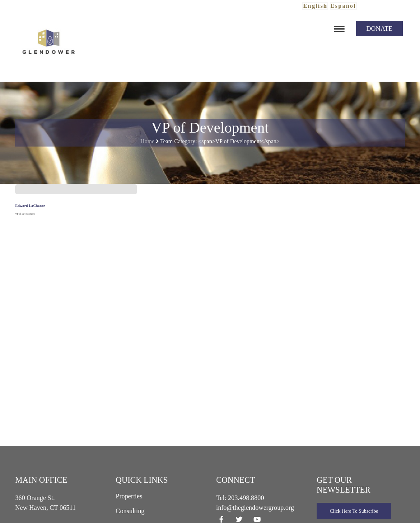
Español (343, 6)
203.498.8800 (246, 498)
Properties (129, 496)
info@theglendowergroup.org (255, 508)
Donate (379, 29)
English (315, 6)
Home (147, 141)
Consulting (130, 511)
